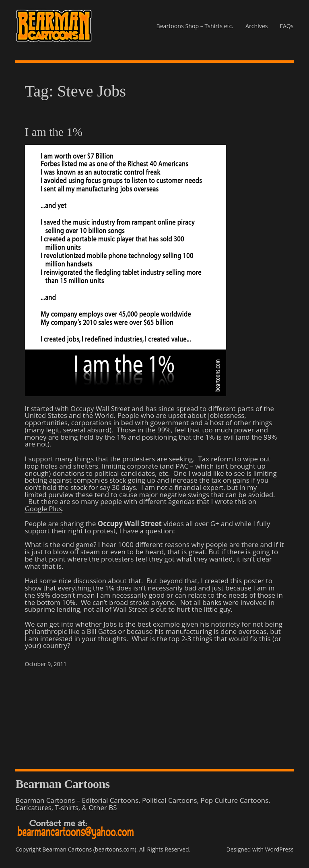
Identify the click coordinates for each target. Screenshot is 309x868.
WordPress (279, 849)
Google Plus (44, 509)
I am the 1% (54, 132)
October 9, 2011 (46, 664)
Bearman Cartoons (62, 784)
